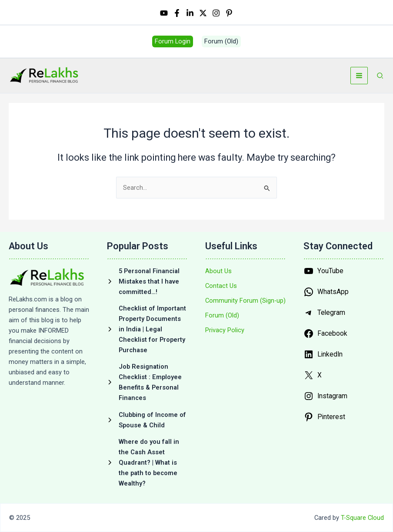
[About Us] (218, 271)
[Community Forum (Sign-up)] (245, 301)
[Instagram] (216, 13)
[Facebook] (177, 13)
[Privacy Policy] (225, 330)
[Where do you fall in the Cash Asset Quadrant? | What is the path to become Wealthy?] (147, 463)
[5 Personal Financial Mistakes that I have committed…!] (147, 281)
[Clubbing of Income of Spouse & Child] (147, 420)
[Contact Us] (221, 286)
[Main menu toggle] (359, 78)
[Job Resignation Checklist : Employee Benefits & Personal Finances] (147, 382)
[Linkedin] (190, 13)
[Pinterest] (229, 13)
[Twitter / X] (203, 13)
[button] (173, 43)
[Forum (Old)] (222, 315)
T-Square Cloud (362, 518)
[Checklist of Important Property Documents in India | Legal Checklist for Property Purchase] (147, 329)
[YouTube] (164, 13)
